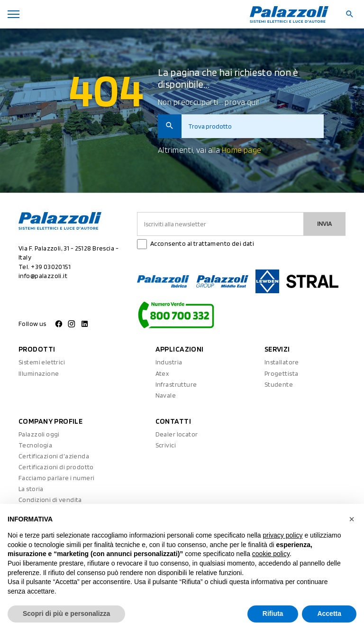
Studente (279, 384)
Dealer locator (177, 434)
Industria (169, 362)
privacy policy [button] (283, 535)
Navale (166, 395)
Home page (242, 150)
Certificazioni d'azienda (54, 456)
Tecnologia (35, 445)
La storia (31, 489)
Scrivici (166, 445)
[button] (352, 519)
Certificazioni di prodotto (56, 467)
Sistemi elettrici (42, 362)
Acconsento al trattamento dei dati (202, 243)
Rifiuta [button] (273, 613)
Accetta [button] (329, 613)
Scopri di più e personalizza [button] (66, 613)
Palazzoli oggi (39, 434)
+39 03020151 (51, 267)
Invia (325, 223)
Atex (162, 373)
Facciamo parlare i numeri (57, 478)
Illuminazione (39, 373)
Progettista (282, 373)
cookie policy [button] (271, 554)
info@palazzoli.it (43, 276)
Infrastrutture (176, 384)
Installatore (282, 362)
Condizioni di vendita (50, 500)
